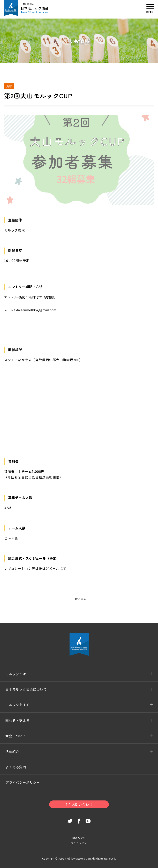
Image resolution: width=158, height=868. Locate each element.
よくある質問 (16, 767)
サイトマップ (79, 843)
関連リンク (79, 838)
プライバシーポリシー (23, 782)
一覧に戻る (79, 599)
